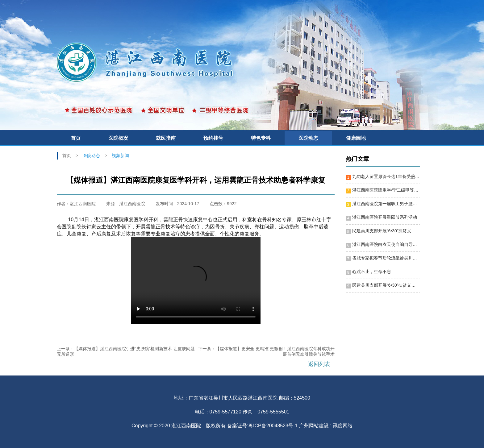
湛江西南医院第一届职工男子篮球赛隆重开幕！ (386, 204)
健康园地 (356, 138)
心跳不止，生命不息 (372, 272)
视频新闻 (120, 156)
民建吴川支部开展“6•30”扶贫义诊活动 (386, 231)
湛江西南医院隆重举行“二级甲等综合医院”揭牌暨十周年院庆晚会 (386, 190)
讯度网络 (343, 426)
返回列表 (319, 364)
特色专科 (261, 138)
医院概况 (118, 138)
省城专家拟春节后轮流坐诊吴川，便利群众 (386, 258)
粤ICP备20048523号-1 (273, 426)
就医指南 (166, 138)
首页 (76, 138)
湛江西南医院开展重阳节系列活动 (385, 217)
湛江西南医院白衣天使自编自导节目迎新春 (386, 244)
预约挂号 (213, 138)
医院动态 (308, 138)
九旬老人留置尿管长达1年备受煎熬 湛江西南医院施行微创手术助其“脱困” (386, 176)
